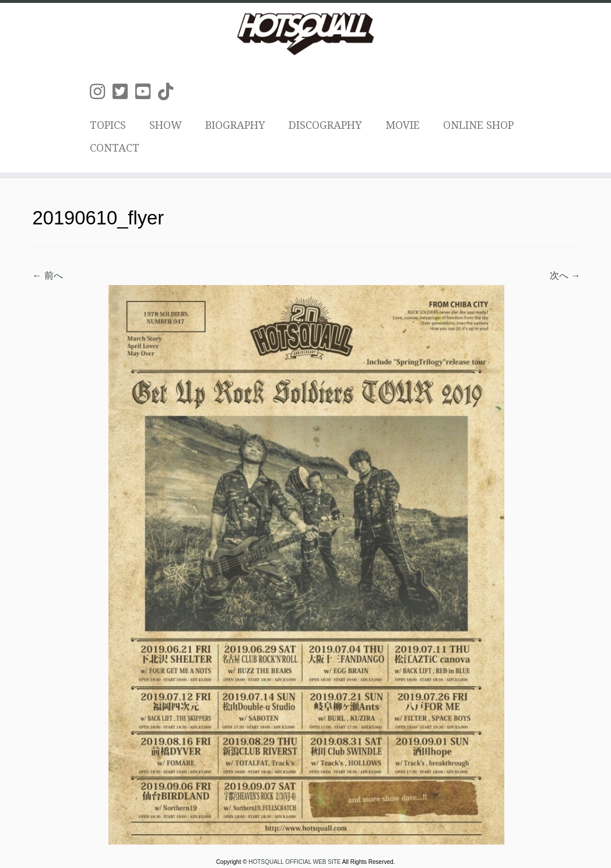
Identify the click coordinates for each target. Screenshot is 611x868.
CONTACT (115, 148)
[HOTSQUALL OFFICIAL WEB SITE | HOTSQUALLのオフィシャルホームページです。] (305, 34)
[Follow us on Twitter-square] (124, 92)
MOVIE (403, 125)
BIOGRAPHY (235, 125)
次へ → (565, 275)
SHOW (166, 125)
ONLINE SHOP (478, 125)
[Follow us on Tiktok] (169, 92)
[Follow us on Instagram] (101, 92)
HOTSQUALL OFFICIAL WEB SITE (295, 862)
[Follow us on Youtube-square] (147, 92)
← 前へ (48, 275)
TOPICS (108, 125)
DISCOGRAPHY (325, 125)
